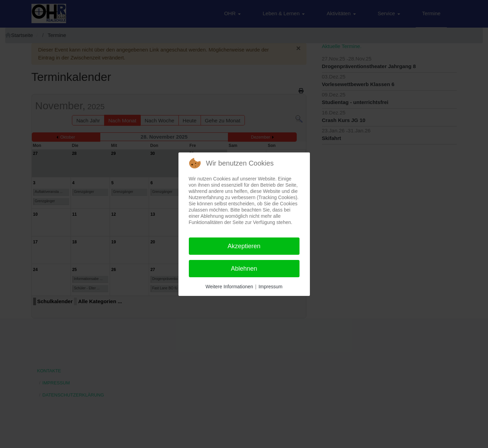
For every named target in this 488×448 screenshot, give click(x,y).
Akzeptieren (244, 246)
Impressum (270, 287)
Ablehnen (244, 269)
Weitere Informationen (229, 287)
